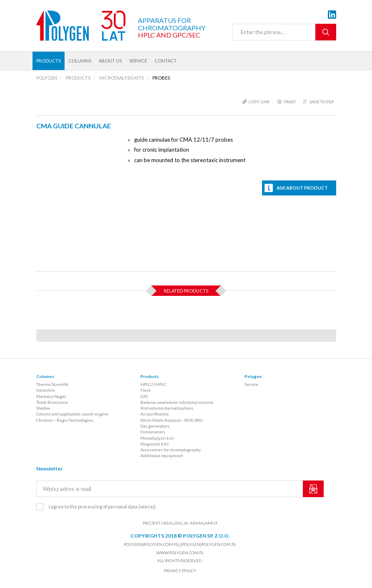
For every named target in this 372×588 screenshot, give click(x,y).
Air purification (155, 414)
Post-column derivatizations (167, 408)
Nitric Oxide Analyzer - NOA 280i (172, 420)
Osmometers (153, 432)
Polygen (253, 376)
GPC (144, 396)
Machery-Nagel (51, 396)
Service (138, 61)
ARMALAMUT (204, 523)
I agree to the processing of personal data (102, 507)
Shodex (43, 408)
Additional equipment (162, 455)
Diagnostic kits (155, 444)
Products (49, 61)
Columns (80, 61)
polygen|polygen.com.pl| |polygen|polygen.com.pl (180, 544)
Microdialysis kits (157, 438)
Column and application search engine (72, 414)
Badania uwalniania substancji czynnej (177, 402)
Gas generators (155, 426)
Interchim (46, 390)
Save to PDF (322, 102)
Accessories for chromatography (171, 450)
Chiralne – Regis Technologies (65, 420)
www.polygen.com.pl (180, 553)
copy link (259, 102)
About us (110, 61)
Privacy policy (180, 570)
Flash (146, 390)
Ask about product (302, 188)
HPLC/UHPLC (153, 384)
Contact (166, 61)
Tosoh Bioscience (52, 402)
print (290, 102)
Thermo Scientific (52, 384)
